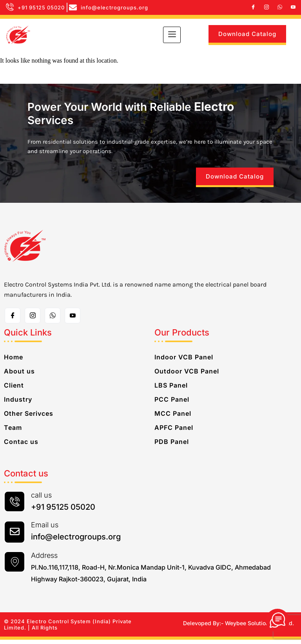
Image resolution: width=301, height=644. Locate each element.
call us (41, 499)
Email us (45, 529)
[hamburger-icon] (172, 35)
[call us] (15, 506)
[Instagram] (267, 7)
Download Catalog (247, 34)
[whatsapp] (280, 7)
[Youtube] (293, 7)
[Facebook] (253, 7)
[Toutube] (73, 320)
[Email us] (15, 536)
